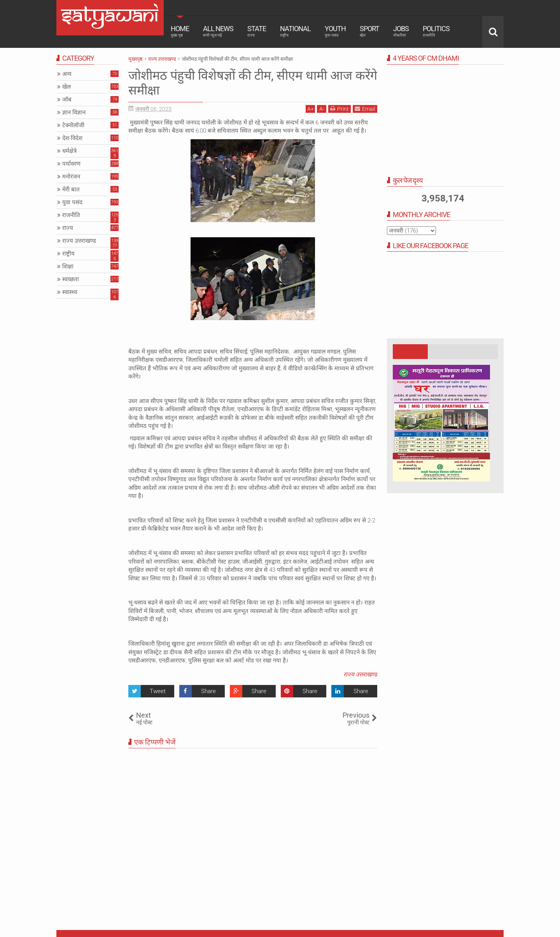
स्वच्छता (71, 279)
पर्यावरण (71, 164)
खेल (66, 87)
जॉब (67, 100)
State (257, 31)
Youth (335, 31)
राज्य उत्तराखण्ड (360, 674)
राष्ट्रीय (68, 254)
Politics (436, 31)
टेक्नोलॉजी (73, 125)
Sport (369, 31)
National (295, 31)
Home (180, 31)
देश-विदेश (72, 138)
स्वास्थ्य (70, 292)
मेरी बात (71, 189)
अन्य (67, 74)
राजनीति (71, 215)
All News (218, 31)
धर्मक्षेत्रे (69, 151)
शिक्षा (68, 266)
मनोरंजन (71, 177)
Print (339, 109)
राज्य (68, 228)
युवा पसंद (72, 202)
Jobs (401, 31)
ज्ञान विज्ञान (74, 112)
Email (365, 109)
